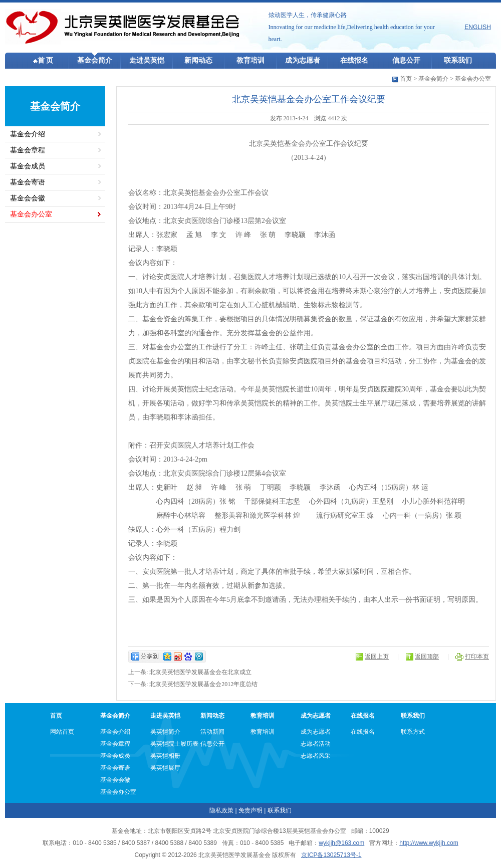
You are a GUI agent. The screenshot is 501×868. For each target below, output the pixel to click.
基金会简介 (95, 60)
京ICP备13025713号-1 (331, 855)
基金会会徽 (28, 198)
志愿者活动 (316, 744)
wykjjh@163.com (341, 843)
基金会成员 (28, 166)
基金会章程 (28, 150)
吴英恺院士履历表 (174, 744)
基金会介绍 (28, 134)
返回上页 (377, 657)
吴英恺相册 (165, 756)
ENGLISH (478, 27)
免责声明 (250, 810)
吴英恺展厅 (165, 768)
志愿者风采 (316, 756)
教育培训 (250, 60)
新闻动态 (198, 60)
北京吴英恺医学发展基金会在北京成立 (200, 672)
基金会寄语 (28, 182)
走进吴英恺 (147, 60)
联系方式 (413, 732)
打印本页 (477, 657)
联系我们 (458, 60)
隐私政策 (221, 810)
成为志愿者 (303, 60)
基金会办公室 (473, 79)
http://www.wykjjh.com (429, 843)
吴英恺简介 (165, 732)
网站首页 (62, 732)
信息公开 (406, 60)
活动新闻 (212, 732)
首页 (406, 79)
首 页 (43, 60)
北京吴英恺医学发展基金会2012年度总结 (203, 684)
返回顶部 (427, 657)
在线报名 (354, 60)
